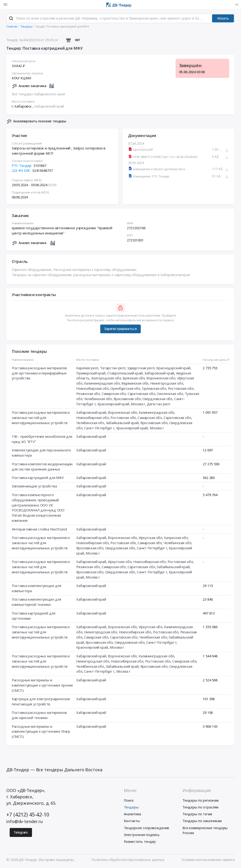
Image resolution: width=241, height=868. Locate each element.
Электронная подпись (142, 835)
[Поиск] (11, 19)
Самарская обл (114, 394)
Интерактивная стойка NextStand (39, 529)
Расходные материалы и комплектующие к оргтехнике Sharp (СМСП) (41, 732)
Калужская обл (176, 538)
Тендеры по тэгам (197, 814)
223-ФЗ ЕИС (21, 171)
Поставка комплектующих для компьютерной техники (36, 602)
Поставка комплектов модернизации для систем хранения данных (42, 467)
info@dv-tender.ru (25, 822)
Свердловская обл (158, 399)
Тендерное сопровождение (147, 828)
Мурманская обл (135, 383)
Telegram (21, 833)
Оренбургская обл (125, 389)
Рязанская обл (88, 394)
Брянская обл (134, 378)
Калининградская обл (102, 383)
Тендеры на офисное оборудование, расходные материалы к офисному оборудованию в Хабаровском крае (101, 275)
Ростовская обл (181, 389)
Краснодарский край (173, 368)
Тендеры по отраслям (200, 807)
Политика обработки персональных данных (128, 860)
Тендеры (131, 807)
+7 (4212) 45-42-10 (28, 815)
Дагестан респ (159, 404)
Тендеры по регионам (201, 800)
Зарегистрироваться (120, 329)
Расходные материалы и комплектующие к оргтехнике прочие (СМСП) (42, 685)
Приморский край (91, 373)
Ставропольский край (125, 373)
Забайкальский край (122, 423)
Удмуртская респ (141, 368)
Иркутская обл (150, 538)
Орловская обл (154, 389)
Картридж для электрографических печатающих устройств (41, 702)
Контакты (132, 821)
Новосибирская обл (92, 389)
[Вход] (236, 4)
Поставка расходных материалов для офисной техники (39, 715)
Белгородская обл (106, 378)
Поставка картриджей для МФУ (38, 478)
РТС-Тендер (22, 166)
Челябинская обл (98, 399)
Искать (223, 18)
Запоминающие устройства (34, 486)
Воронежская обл (161, 378)
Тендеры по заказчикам (202, 821)
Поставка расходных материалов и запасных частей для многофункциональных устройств (41, 418)
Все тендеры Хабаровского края (38, 94)
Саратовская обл (141, 394)
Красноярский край (114, 404)
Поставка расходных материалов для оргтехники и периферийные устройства (39, 373)
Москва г (138, 404)
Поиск (129, 800)
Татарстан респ (113, 368)
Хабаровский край (49, 106)
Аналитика (133, 814)
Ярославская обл (127, 399)
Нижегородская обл (167, 383)
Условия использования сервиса (208, 860)
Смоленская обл (170, 394)
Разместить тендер (140, 842)
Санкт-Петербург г (99, 428)
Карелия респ (87, 368)
